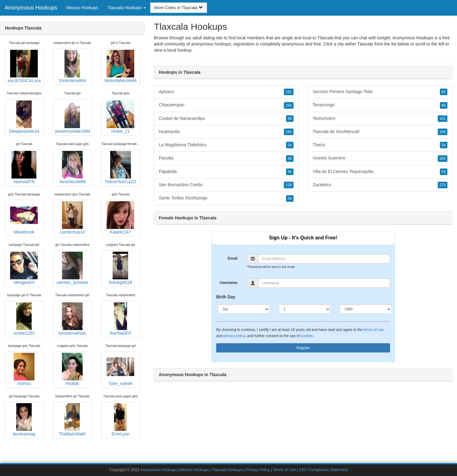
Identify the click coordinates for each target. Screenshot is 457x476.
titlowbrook (24, 218)
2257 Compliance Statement (323, 470)
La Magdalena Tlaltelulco (226, 145)
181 (289, 92)
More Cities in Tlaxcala (179, 8)
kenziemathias (72, 319)
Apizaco (226, 92)
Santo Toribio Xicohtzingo (226, 198)
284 (289, 105)
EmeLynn (120, 420)
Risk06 (72, 369)
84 (444, 92)
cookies (307, 336)
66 (290, 119)
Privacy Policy (258, 470)
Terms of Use (284, 470)
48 (290, 159)
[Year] (366, 309)
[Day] (305, 309)
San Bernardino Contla (226, 185)
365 (443, 159)
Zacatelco (380, 185)
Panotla (226, 158)
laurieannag (24, 420)
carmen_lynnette (72, 268)
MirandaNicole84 (121, 66)
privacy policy (234, 336)
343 (443, 132)
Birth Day (226, 297)
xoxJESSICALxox (24, 66)
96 (290, 172)
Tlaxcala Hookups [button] (127, 8)
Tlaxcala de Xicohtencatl (380, 132)
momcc (24, 369)
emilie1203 (24, 319)
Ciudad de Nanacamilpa (226, 119)
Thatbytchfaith (72, 420)
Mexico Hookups (82, 8)
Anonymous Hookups (31, 8)
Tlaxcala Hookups (227, 470)
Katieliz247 (120, 218)
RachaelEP (120, 319)
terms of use (374, 330)
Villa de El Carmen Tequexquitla (380, 172)
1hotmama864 (72, 66)
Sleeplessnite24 (24, 117)
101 (443, 119)
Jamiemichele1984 (72, 117)
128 (289, 185)
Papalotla (226, 172)
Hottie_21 (120, 117)
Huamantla (226, 132)
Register (303, 348)
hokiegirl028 (120, 268)
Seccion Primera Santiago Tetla (380, 92)
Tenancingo (380, 105)
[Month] (244, 309)
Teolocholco (380, 119)
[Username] (324, 283)
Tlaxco (380, 145)
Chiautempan (226, 105)
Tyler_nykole (120, 369)
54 (290, 145)
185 (289, 132)
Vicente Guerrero (380, 158)
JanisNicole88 (72, 167)
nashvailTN (24, 167)
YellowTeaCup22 (121, 167)
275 (443, 185)
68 (444, 105)
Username (228, 283)
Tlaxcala (365, 44)
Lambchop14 (72, 218)
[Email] (324, 259)
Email (232, 258)
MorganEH (24, 268)
